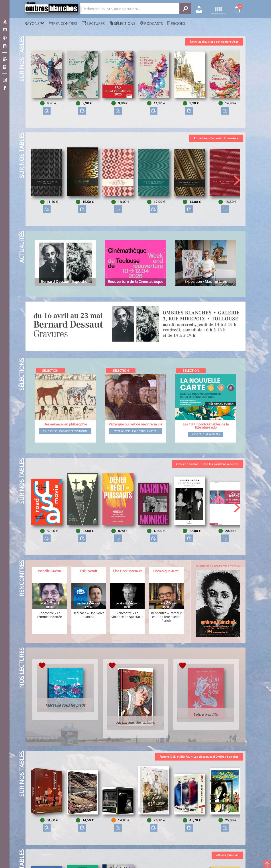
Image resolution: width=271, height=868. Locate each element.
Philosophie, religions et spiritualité (65, 431)
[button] (237, 83)
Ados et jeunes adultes (206, 434)
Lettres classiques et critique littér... (135, 431)
